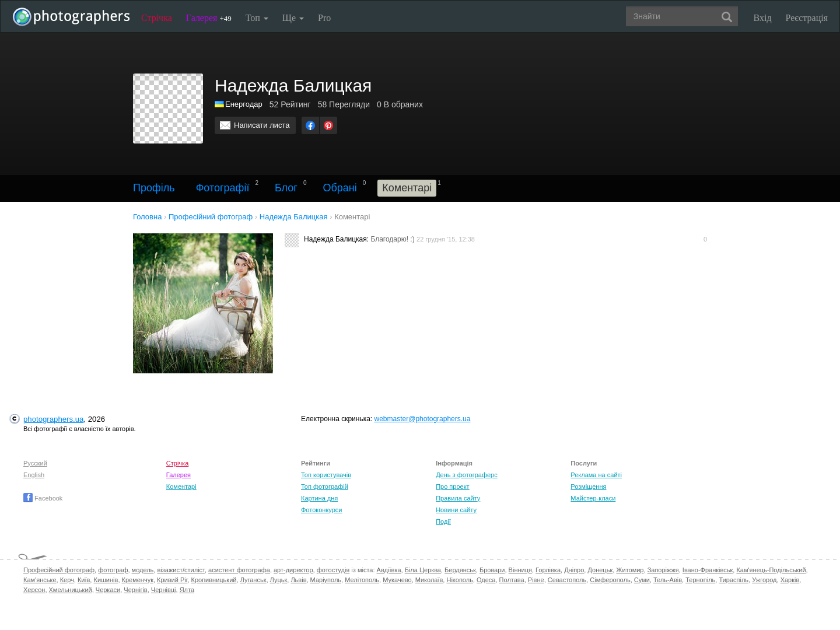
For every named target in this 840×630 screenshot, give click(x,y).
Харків (790, 580)
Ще (293, 18)
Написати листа (262, 125)
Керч (67, 580)
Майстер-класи (593, 498)
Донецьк (600, 570)
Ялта (187, 590)
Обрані (339, 188)
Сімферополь (610, 580)
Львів (298, 580)
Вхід (763, 18)
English (34, 475)
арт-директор (293, 570)
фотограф (113, 570)
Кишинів (106, 580)
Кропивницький (214, 580)
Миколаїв (429, 580)
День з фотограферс (467, 475)
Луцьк (279, 580)
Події (443, 521)
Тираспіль (734, 580)
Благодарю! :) (392, 239)
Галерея (209, 18)
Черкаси (108, 590)
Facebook (43, 498)
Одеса (486, 580)
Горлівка (548, 570)
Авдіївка (389, 570)
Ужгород (764, 580)
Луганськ (253, 580)
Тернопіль (700, 580)
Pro (324, 18)
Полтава (512, 580)
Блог (286, 188)
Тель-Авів (668, 580)
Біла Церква (423, 570)
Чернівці (164, 590)
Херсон (34, 590)
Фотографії (223, 188)
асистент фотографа (239, 570)
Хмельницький (71, 590)
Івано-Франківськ (708, 570)
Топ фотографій (325, 487)
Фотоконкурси (321, 510)
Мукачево (397, 580)
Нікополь (459, 580)
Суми (642, 580)
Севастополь (567, 580)
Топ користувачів (326, 475)
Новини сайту (456, 510)
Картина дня (319, 498)
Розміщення (588, 487)
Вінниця (520, 570)
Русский (35, 463)
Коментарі (181, 487)
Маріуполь (326, 580)
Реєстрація (807, 18)
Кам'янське (40, 580)
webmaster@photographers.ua (423, 419)
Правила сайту (458, 498)
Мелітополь (362, 580)
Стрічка (157, 18)
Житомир (630, 570)
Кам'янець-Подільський (771, 570)
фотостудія (333, 570)
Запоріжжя (663, 570)
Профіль (154, 188)
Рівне (536, 580)
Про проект (452, 487)
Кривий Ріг (172, 580)
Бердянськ (460, 570)
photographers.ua (53, 419)
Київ (84, 580)
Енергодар (244, 104)
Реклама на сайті (596, 475)
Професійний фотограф (59, 570)
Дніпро (574, 570)
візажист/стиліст (181, 570)
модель (143, 570)
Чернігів (135, 590)
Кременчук (138, 580)
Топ (257, 18)
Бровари (492, 570)
